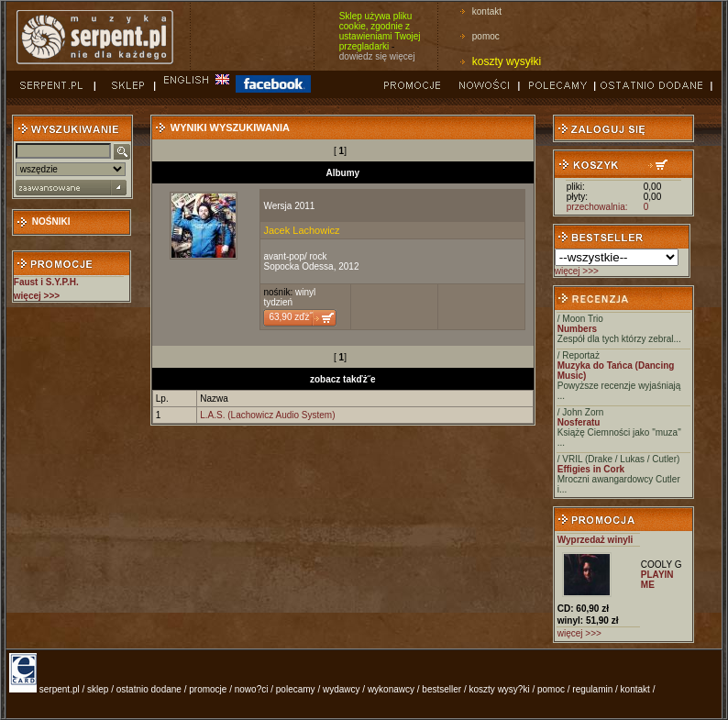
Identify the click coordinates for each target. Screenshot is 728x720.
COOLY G (662, 565)
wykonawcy (391, 689)
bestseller (441, 689)
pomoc (486, 36)
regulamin (592, 689)
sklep (98, 689)
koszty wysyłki (507, 61)
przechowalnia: (597, 207)
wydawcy (342, 689)
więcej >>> (577, 271)
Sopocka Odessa (298, 266)
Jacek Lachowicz (301, 230)
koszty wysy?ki (500, 689)
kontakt (487, 11)
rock (319, 256)
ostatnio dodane (149, 689)
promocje (208, 689)
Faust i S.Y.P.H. (46, 282)
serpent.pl (60, 689)
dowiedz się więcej (377, 56)
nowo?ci (252, 689)
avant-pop (283, 256)
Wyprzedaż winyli (596, 540)
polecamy (296, 689)
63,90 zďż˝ (290, 317)
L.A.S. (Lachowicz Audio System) (267, 415)
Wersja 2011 (289, 206)
